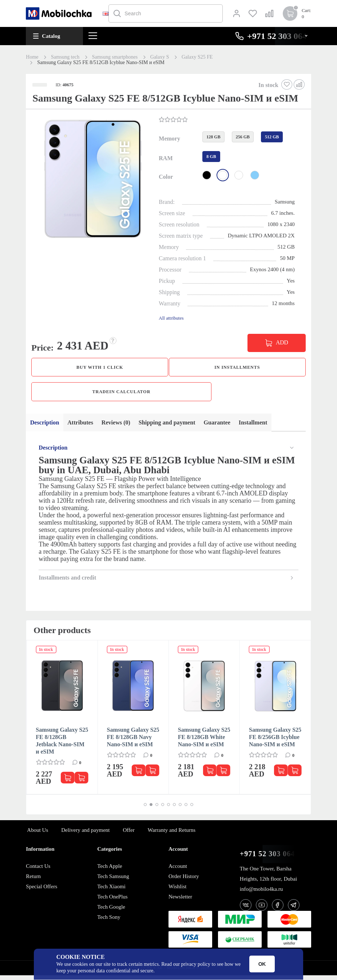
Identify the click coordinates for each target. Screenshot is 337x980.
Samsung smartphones (115, 57)
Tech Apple (110, 871)
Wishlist (177, 891)
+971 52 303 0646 (269, 859)
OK (262, 964)
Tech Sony (109, 922)
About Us (37, 835)
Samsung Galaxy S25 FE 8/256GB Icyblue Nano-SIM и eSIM (275, 742)
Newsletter (180, 901)
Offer (129, 835)
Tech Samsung (113, 881)
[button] (92, 178)
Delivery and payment (85, 835)
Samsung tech (65, 57)
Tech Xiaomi (111, 891)
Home (32, 57)
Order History (184, 881)
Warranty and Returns (172, 835)
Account (178, 871)
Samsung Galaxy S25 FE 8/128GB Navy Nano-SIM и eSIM (133, 742)
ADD (282, 342)
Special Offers (41, 891)
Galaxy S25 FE (197, 57)
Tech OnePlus (112, 901)
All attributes (171, 318)
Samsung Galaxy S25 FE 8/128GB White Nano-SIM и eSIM (204, 742)
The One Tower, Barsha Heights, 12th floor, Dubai (268, 878)
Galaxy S (160, 57)
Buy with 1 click (100, 368)
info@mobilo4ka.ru (261, 894)
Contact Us (38, 871)
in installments (237, 368)
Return (33, 881)
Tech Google (111, 912)
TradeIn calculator (121, 394)
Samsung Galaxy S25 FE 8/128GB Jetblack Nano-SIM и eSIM (62, 745)
